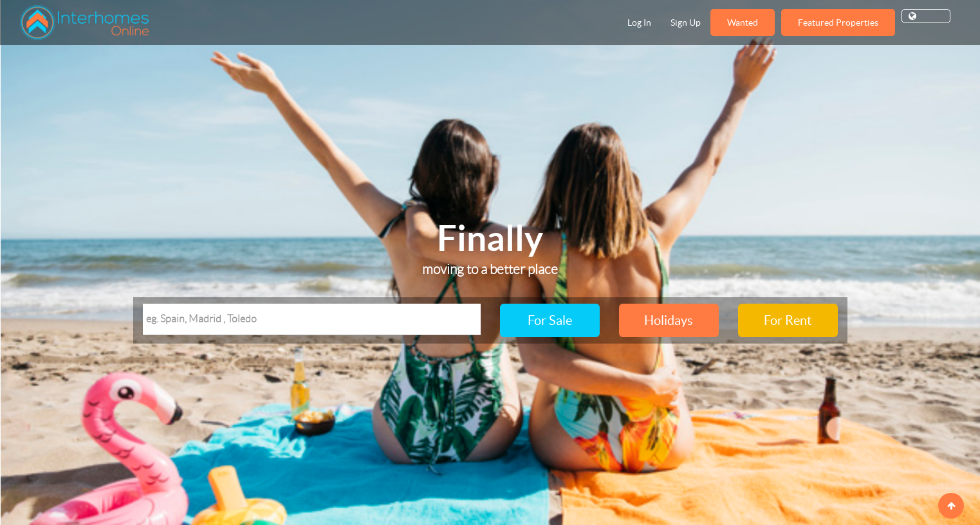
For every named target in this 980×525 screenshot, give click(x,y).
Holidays (669, 320)
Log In (639, 23)
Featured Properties (838, 23)
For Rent (788, 320)
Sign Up (686, 23)
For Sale (550, 320)
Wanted (743, 23)
